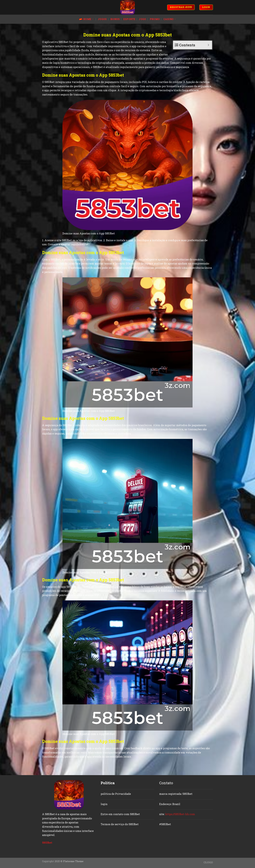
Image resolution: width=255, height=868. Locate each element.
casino (170, 19)
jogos (102, 19)
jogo (142, 19)
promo (155, 19)
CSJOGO (208, 862)
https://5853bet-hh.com (180, 814)
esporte (129, 19)
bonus (115, 19)
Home (86, 19)
